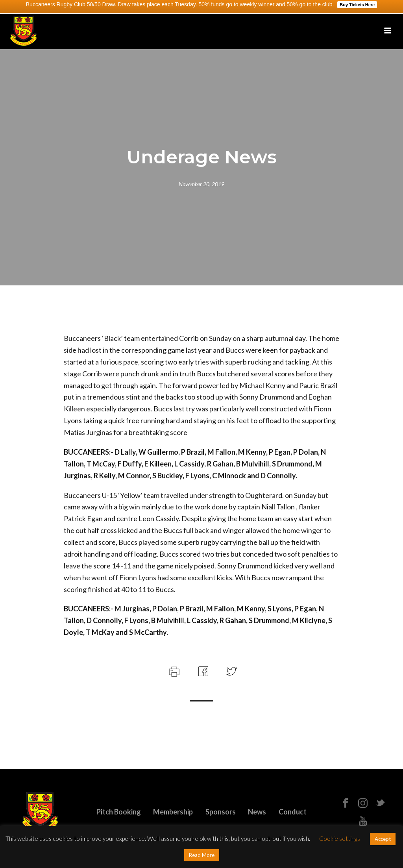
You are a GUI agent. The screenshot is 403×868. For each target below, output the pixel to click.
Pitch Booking (119, 812)
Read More (202, 855)
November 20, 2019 (201, 184)
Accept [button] (383, 839)
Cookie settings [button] (340, 838)
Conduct (293, 812)
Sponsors (221, 812)
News (257, 812)
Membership (173, 812)
